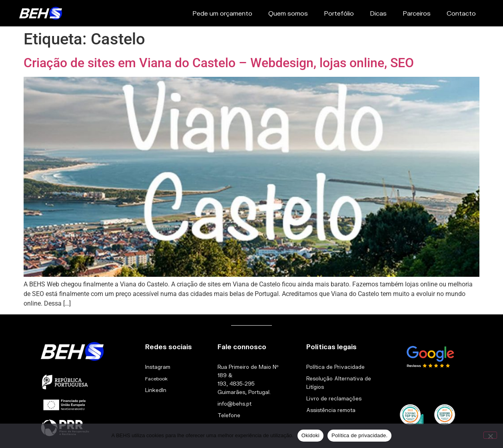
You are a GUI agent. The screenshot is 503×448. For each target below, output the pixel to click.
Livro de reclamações (334, 398)
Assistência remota (331, 410)
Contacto (461, 13)
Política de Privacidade (335, 367)
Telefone (229, 415)
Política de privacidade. (359, 435)
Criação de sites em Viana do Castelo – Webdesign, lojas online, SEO (219, 63)
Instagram (158, 367)
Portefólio (339, 13)
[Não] (490, 435)
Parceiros (417, 13)
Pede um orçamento (222, 13)
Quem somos (288, 13)
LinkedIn (156, 390)
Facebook (156, 379)
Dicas (378, 13)
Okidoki (310, 435)
